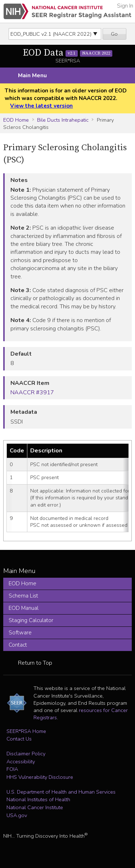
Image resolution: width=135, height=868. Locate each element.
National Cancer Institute (35, 807)
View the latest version (41, 106)
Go (114, 34)
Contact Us (19, 739)
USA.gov (17, 815)
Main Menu (32, 75)
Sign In (125, 6)
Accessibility (21, 761)
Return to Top (35, 663)
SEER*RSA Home (26, 731)
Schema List (23, 596)
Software (20, 633)
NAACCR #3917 (32, 392)
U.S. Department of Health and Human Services (61, 792)
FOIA (12, 769)
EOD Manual (24, 608)
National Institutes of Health (38, 799)
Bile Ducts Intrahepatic (63, 120)
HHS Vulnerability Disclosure (40, 777)
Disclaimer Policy (26, 754)
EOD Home (16, 120)
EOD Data (68, 53)
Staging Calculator (31, 620)
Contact (18, 645)
